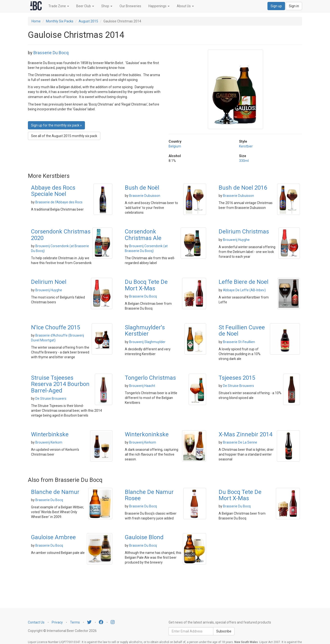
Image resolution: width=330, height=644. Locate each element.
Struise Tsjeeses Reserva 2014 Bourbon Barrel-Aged (60, 384)
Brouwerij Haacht (142, 386)
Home (36, 21)
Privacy (57, 622)
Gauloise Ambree (53, 537)
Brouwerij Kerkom (49, 442)
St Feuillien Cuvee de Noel (242, 331)
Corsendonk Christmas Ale (143, 235)
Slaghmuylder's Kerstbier (145, 331)
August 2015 (88, 21)
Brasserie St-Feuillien (239, 342)
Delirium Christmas (244, 232)
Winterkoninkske (147, 434)
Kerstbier (246, 146)
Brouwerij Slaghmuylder (147, 342)
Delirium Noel (49, 282)
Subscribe (224, 631)
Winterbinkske (50, 434)
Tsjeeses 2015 (237, 378)
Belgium (175, 146)
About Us (185, 6)
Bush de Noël (142, 188)
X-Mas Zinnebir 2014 (245, 434)
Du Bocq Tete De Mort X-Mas (146, 285)
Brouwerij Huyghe (236, 240)
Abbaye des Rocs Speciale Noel (53, 191)
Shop (107, 6)
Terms (75, 622)
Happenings (159, 6)
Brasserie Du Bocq (51, 53)
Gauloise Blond (144, 537)
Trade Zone (59, 6)
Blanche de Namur (55, 492)
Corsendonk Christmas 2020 (61, 235)
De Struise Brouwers (51, 398)
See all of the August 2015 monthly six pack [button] (64, 136)
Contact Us (36, 622)
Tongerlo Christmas (150, 378)
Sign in (294, 6)
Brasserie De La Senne (240, 442)
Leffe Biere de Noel (244, 282)
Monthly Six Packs (60, 21)
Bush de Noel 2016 (243, 188)
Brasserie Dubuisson (145, 196)
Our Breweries (130, 6)
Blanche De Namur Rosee (149, 495)
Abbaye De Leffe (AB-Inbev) (244, 290)
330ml (244, 161)
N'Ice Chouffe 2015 (56, 327)
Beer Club (85, 6)
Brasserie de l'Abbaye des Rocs (59, 202)
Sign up (276, 6)
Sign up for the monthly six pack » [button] (56, 125)
